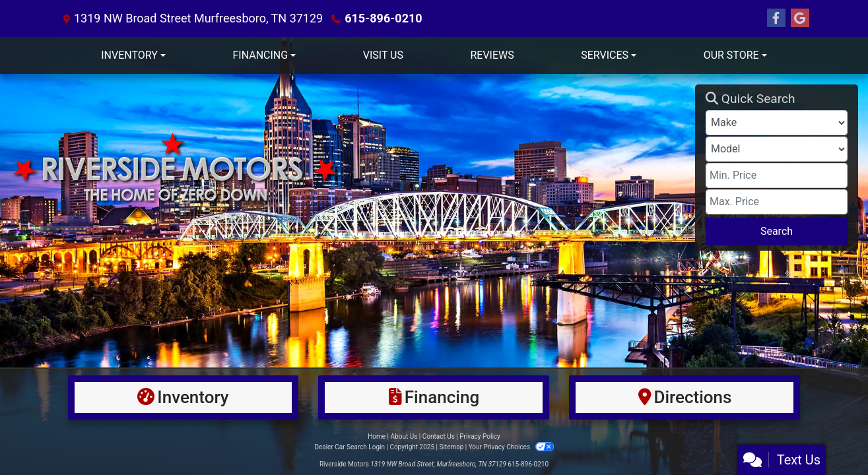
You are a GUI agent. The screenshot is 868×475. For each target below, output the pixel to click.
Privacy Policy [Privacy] (480, 436)
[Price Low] (777, 175)
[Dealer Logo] (352, 167)
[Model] (777, 149)
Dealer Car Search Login (350, 447)
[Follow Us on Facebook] (776, 18)
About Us (404, 436)
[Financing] (434, 397)
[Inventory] (184, 397)
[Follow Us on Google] (800, 18)
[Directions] (684, 397)
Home (377, 436)
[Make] (777, 123)
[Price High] (777, 202)
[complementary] (828, 435)
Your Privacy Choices (511, 447)
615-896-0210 (383, 18)
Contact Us (439, 436)
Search (777, 231)
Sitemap (451, 447)
